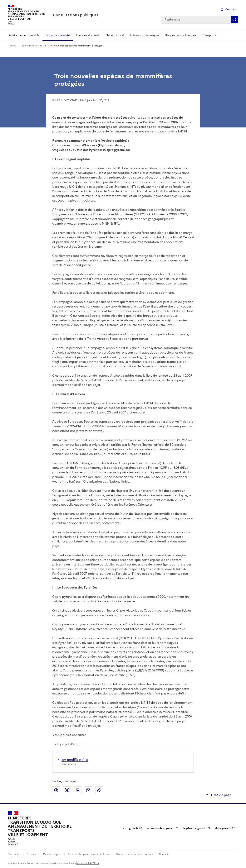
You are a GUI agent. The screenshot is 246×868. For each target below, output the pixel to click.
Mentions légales (52, 854)
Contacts (164, 854)
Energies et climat (88, 35)
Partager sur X (67, 790)
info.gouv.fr (131, 828)
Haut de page (221, 795)
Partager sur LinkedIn (78, 790)
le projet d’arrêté (69, 744)
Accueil (12, 46)
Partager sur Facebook (56, 790)
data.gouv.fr (223, 828)
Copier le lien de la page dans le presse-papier (99, 790)
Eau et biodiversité (58, 35)
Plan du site (14, 854)
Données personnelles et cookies (134, 854)
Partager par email (88, 790)
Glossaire (32, 854)
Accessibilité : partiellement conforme (89, 854)
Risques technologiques (181, 35)
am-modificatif (73, 760)
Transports (209, 35)
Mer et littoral (115, 35)
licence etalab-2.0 (86, 863)
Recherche (234, 20)
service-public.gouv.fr (161, 828)
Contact (231, 10)
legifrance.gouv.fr (195, 828)
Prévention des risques (145, 35)
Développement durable (24, 35)
